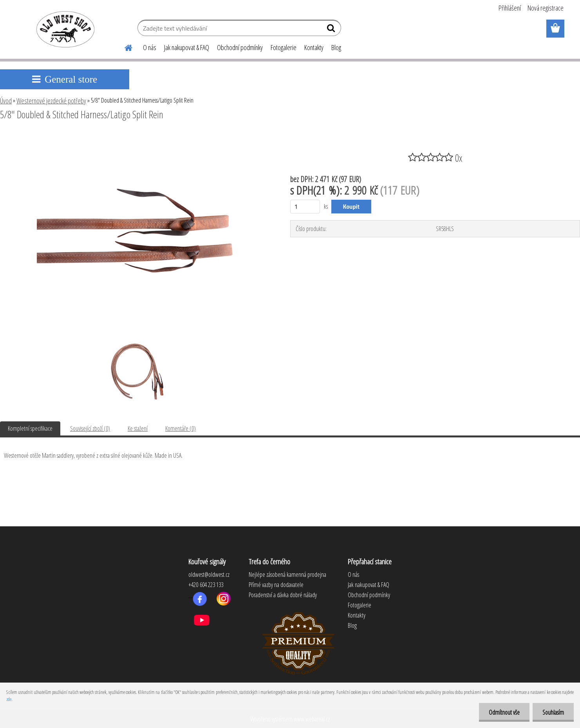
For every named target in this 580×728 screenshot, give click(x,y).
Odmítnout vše (504, 712)
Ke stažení (138, 428)
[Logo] (64, 29)
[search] (332, 30)
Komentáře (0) (181, 428)
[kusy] (305, 207)
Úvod (6, 101)
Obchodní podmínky (240, 47)
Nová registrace (546, 8)
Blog (336, 47)
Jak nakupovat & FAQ (187, 47)
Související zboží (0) (90, 428)
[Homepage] (124, 47)
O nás (150, 47)
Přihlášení (510, 8)
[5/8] (135, 136)
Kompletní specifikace (30, 428)
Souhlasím (553, 712)
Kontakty (314, 47)
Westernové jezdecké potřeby (51, 101)
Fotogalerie (284, 47)
